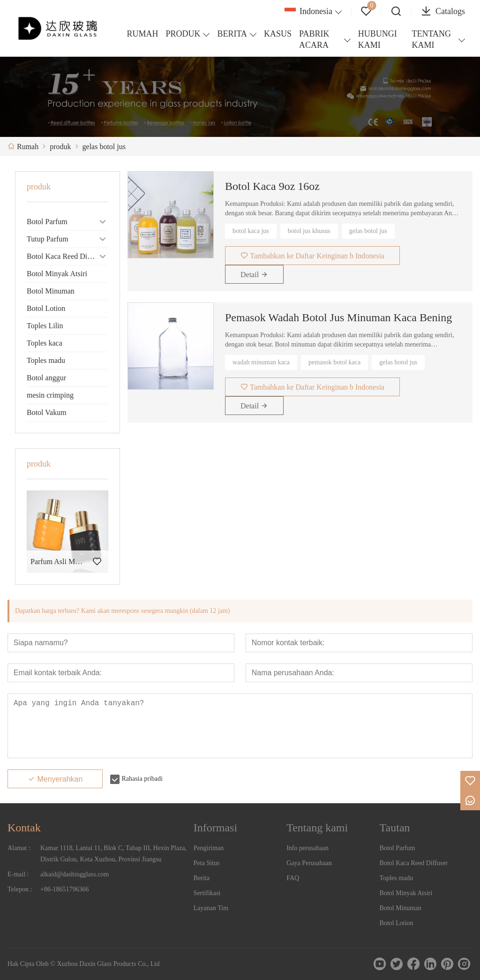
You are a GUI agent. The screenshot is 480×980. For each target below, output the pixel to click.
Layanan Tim (211, 908)
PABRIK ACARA (314, 39)
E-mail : (18, 874)
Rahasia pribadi (142, 779)
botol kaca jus (251, 231)
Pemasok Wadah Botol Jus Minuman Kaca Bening (338, 317)
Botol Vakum (47, 412)
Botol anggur (46, 378)
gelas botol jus (368, 231)
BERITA (232, 34)
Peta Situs (207, 863)
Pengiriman (209, 848)
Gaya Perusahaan (309, 863)
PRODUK (183, 34)
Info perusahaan (307, 848)
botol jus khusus (309, 231)
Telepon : (20, 889)
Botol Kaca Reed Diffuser (66, 256)
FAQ (293, 878)
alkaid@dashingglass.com (75, 874)
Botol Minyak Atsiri (57, 274)
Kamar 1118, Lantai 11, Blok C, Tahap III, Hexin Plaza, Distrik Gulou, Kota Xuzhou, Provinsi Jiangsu (113, 854)
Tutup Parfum (48, 239)
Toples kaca (45, 343)
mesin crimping (50, 395)
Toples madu (46, 360)
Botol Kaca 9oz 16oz (272, 186)
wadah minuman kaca (261, 362)
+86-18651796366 (65, 889)
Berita (202, 878)
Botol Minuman (51, 291)
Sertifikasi (207, 893)
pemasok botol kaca (334, 362)
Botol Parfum (47, 222)
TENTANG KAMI (431, 39)
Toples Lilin (45, 326)
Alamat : (19, 848)
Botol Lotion (46, 308)
